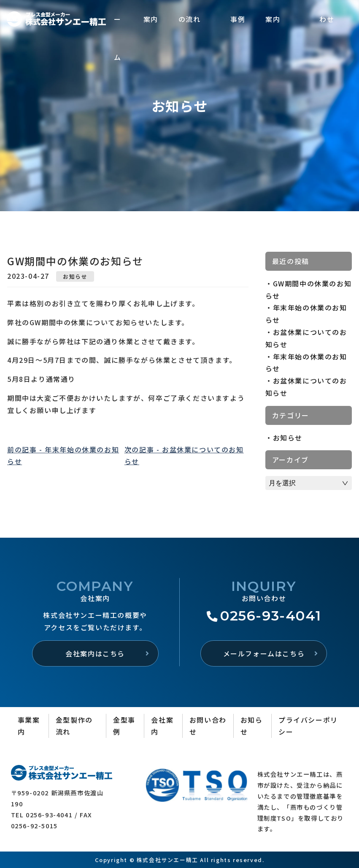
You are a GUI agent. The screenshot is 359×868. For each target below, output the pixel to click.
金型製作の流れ (74, 726)
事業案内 (29, 726)
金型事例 (124, 726)
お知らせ (75, 276)
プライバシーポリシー (308, 726)
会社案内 (162, 726)
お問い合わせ (208, 726)
